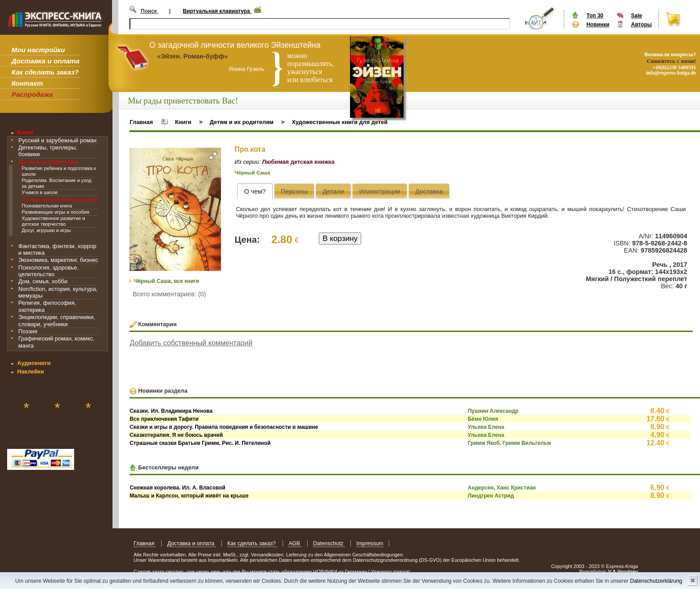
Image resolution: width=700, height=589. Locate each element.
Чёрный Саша (252, 173)
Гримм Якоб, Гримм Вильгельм (510, 443)
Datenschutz (329, 543)
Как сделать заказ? (45, 72)
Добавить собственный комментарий (191, 343)
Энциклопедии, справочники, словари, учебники (57, 320)
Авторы (641, 25)
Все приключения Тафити (164, 419)
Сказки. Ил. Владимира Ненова (171, 411)
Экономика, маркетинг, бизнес (58, 260)
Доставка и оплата (46, 61)
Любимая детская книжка (298, 162)
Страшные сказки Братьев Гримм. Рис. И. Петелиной (200, 443)
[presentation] (255, 191)
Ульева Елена (486, 427)
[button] (213, 156)
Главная (141, 122)
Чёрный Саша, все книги (167, 281)
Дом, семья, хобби (43, 281)
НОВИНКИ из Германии (341, 572)
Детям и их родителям (48, 162)
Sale (636, 16)
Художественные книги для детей (60, 199)
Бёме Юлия (483, 419)
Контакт (27, 83)
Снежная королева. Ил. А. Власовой (177, 488)
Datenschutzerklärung (656, 581)
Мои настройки (38, 50)
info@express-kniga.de (671, 73)
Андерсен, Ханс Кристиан (502, 488)
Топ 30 (595, 16)
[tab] (255, 191)
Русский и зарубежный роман (57, 140)
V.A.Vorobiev (623, 572)
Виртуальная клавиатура (217, 11)
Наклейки (30, 371)
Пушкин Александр (493, 411)
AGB (295, 543)
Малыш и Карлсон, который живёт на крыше (189, 496)
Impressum (370, 543)
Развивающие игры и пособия (56, 212)
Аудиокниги (34, 363)
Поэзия (28, 331)
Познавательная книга (47, 206)
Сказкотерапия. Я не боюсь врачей (176, 435)
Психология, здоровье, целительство (48, 271)
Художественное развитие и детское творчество (54, 221)
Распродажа (32, 94)
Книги (25, 132)
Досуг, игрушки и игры (46, 230)
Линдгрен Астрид (491, 496)
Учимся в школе (40, 192)
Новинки (598, 25)
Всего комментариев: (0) (170, 294)
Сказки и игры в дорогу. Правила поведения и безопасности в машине (224, 427)
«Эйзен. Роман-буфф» (192, 56)
